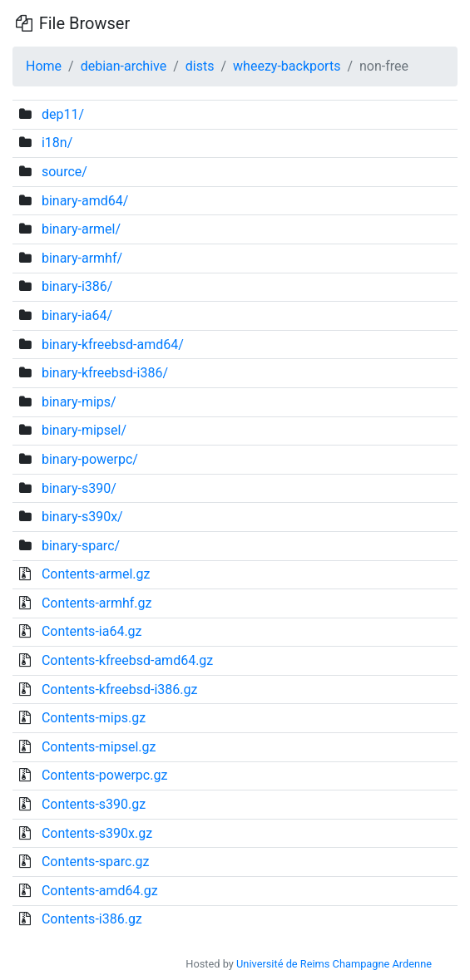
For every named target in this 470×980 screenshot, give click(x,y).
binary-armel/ (81, 229)
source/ (64, 172)
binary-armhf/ (82, 258)
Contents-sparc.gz (96, 862)
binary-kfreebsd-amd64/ (113, 345)
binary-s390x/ (82, 517)
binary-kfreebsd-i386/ (105, 373)
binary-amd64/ (85, 201)
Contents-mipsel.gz (99, 747)
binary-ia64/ (77, 315)
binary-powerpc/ (90, 459)
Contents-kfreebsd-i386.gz (119, 689)
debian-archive (124, 66)
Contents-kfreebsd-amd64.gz (127, 660)
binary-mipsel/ (84, 430)
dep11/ (63, 114)
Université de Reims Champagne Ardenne (334, 964)
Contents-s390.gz (94, 804)
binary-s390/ (79, 488)
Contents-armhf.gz (97, 603)
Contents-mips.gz (94, 718)
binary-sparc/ (81, 546)
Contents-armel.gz (96, 574)
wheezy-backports (287, 66)
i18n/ (57, 143)
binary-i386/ (77, 286)
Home (44, 66)
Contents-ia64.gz (92, 631)
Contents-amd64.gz (100, 891)
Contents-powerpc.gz (104, 775)
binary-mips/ (79, 402)
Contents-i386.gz (92, 919)
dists (200, 66)
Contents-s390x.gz (97, 833)
